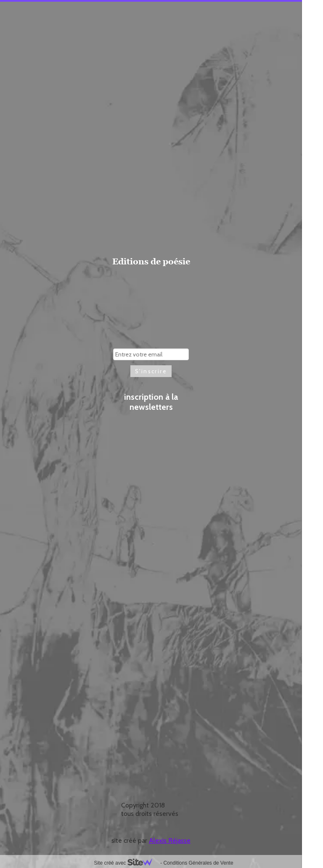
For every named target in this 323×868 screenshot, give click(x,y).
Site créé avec (126, 863)
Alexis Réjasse (170, 840)
